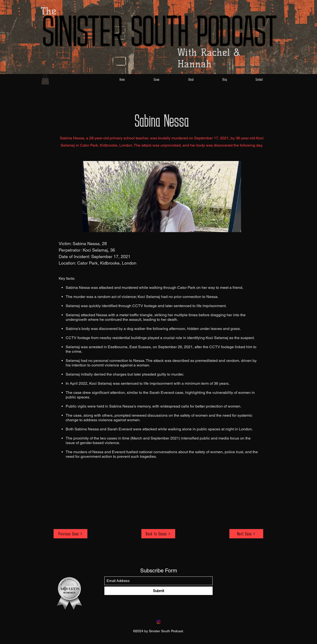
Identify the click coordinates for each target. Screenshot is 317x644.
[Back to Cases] (158, 534)
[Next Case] (246, 534)
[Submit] (158, 591)
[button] (45, 80)
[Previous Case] (70, 534)
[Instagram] (158, 622)
